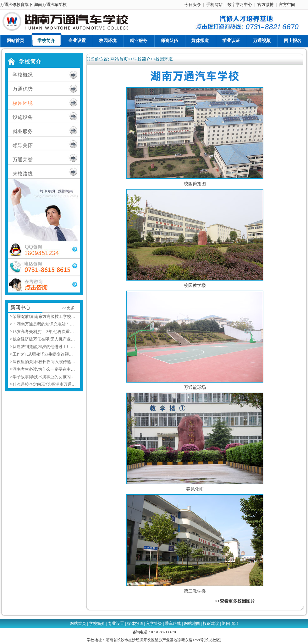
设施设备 (23, 117)
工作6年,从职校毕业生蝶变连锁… (43, 354)
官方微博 (266, 5)
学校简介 (46, 41)
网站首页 (15, 41)
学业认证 (231, 41)
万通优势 (23, 89)
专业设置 (77, 41)
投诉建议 (211, 623)
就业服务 (139, 41)
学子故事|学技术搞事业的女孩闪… (44, 377)
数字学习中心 (240, 5)
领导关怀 (23, 145)
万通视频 (262, 41)
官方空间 (287, 5)
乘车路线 (173, 623)
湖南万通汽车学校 (50, 5)
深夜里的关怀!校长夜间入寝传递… (44, 362)
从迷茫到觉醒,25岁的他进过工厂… (44, 347)
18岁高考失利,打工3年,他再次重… (43, 332)
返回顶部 (230, 623)
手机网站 (214, 5)
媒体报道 (200, 41)
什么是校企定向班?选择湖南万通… (44, 384)
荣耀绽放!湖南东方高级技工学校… (44, 317)
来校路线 (23, 174)
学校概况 (23, 75)
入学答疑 (154, 623)
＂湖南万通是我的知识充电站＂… (43, 324)
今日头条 (193, 5)
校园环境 (108, 41)
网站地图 (192, 623)
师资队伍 (169, 41)
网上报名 (293, 41)
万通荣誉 (23, 160)
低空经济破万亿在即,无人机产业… (44, 339)
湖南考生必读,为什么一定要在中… (44, 369)
